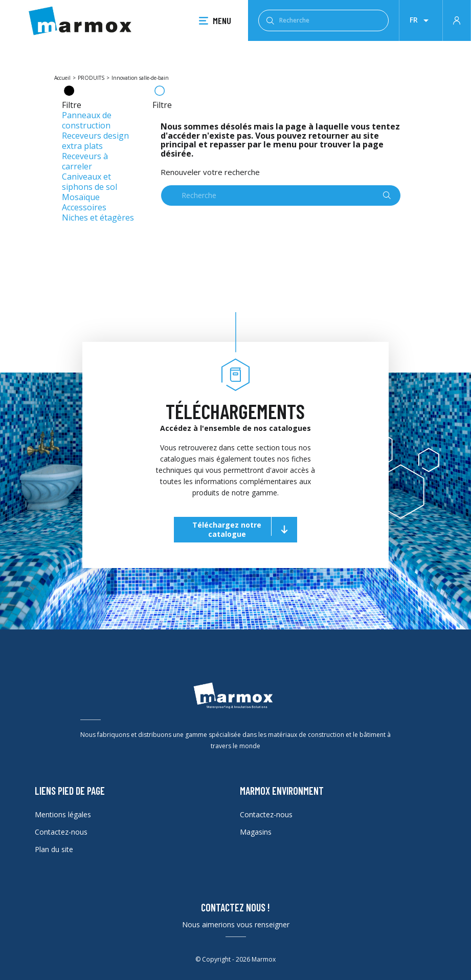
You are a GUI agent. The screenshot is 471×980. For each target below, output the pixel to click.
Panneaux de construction (87, 120)
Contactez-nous (61, 832)
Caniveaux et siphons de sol (89, 182)
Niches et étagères (98, 217)
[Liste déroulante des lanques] (421, 20)
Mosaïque (81, 197)
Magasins (256, 832)
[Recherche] (323, 20)
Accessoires (84, 207)
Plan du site (54, 849)
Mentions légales (63, 814)
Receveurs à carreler (85, 161)
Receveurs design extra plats (95, 141)
